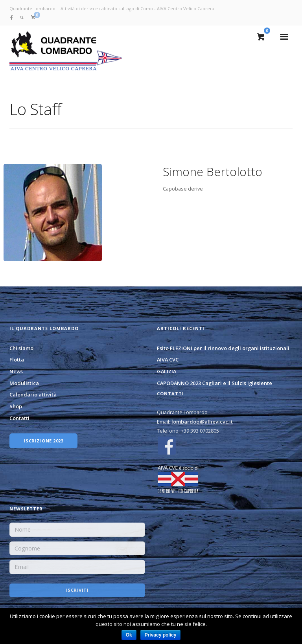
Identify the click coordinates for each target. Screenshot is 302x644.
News (16, 371)
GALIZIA (167, 371)
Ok (129, 635)
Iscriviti (77, 590)
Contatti (19, 418)
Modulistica (24, 383)
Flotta (17, 360)
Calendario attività (33, 394)
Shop (16, 406)
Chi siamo (21, 348)
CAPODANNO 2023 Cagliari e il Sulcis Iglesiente (215, 383)
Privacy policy (161, 635)
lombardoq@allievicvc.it (202, 422)
